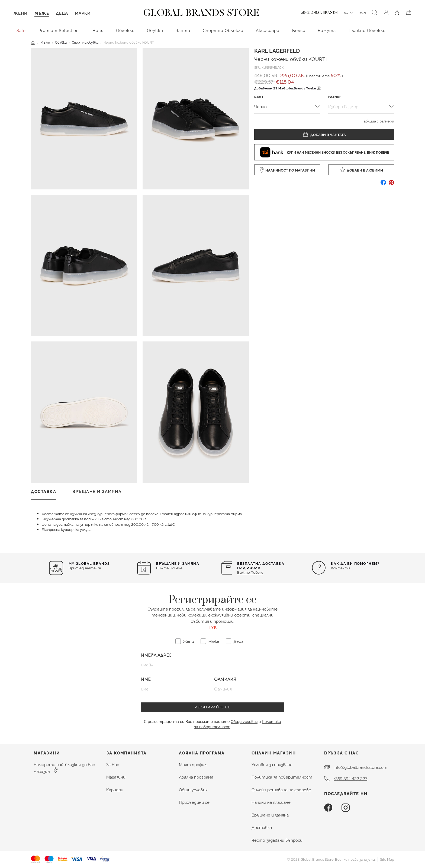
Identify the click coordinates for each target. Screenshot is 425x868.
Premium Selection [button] (59, 30)
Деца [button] (62, 13)
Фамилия (225, 679)
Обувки (61, 42)
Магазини (116, 777)
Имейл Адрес (156, 655)
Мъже (45, 42)
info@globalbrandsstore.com (360, 767)
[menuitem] (21, 30)
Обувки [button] (155, 30)
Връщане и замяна (270, 815)
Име (146, 679)
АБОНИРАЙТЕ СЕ (213, 707)
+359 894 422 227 (350, 778)
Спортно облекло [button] (223, 30)
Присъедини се (194, 802)
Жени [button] (20, 13)
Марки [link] (83, 13)
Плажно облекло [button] (367, 30)
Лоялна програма (196, 777)
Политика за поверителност (282, 777)
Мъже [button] (42, 13)
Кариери (115, 790)
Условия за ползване (272, 764)
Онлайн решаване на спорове (281, 790)
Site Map (387, 859)
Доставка (262, 827)
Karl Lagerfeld (277, 50)
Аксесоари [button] (268, 30)
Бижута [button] (327, 30)
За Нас (113, 764)
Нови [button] (98, 30)
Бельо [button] (299, 30)
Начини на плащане (271, 802)
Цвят (259, 97)
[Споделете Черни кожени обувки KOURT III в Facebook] (383, 184)
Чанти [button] (183, 30)
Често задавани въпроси (277, 840)
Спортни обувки (85, 42)
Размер (335, 97)
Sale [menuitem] (21, 30)
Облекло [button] (125, 30)
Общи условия (244, 721)
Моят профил (193, 764)
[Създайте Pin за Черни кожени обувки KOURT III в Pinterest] (391, 184)
